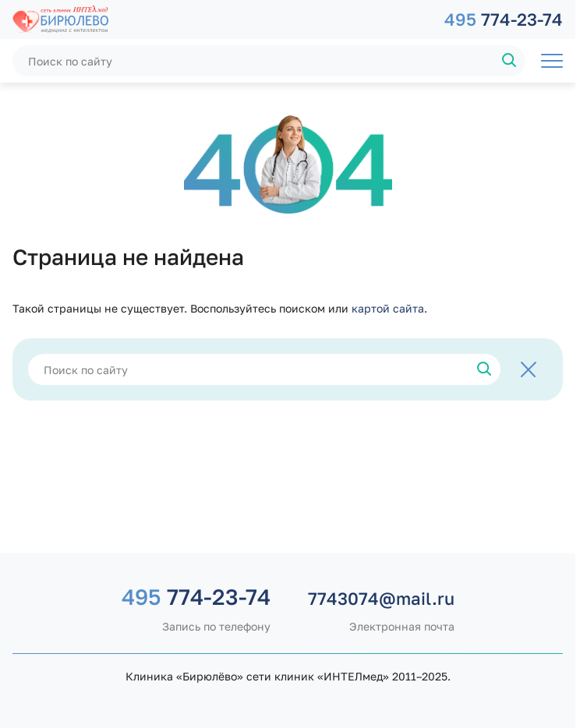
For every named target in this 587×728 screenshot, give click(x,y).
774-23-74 (504, 19)
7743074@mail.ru (381, 598)
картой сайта (388, 308)
